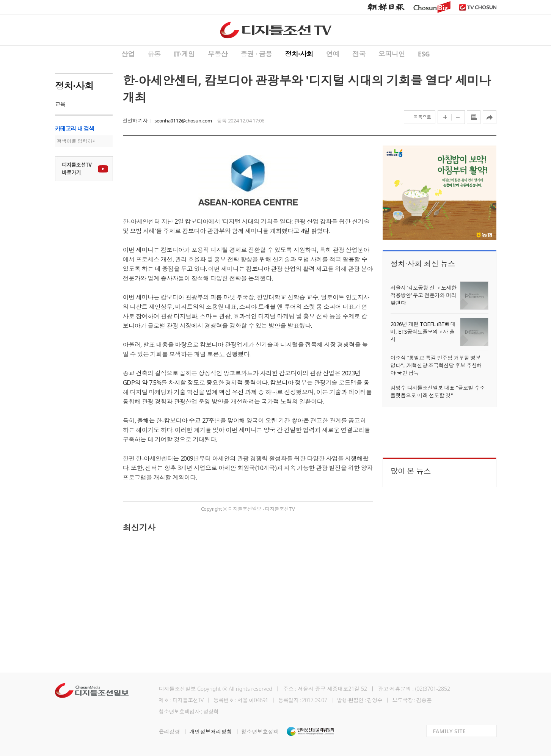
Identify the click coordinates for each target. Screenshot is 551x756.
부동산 (218, 54)
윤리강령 (174, 732)
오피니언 (392, 54)
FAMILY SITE (450, 731)
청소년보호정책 (260, 732)
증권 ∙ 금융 (256, 54)
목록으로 (422, 117)
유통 (154, 54)
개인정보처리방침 (215, 732)
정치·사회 (299, 54)
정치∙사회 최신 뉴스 (423, 264)
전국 (359, 54)
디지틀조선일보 (177, 689)
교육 (60, 104)
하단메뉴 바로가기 (0, 0)
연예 (333, 54)
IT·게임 (184, 54)
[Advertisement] (248, 598)
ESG (424, 54)
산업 (128, 54)
